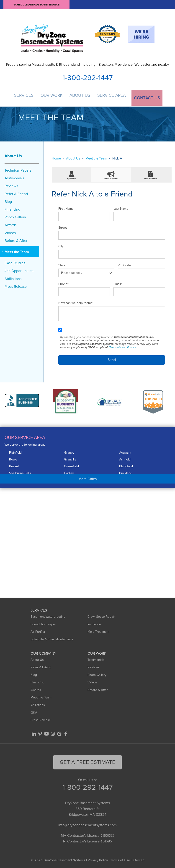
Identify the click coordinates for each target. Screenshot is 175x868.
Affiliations (13, 277)
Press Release (16, 285)
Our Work (51, 97)
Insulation (94, 623)
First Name (67, 208)
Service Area (114, 97)
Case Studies (15, 262)
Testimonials (14, 177)
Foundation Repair (44, 623)
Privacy (132, 346)
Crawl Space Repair (101, 615)
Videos (10, 231)
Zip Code (124, 264)
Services (22, 97)
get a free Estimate (87, 761)
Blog (8, 200)
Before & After (16, 239)
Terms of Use (117, 346)
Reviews (11, 185)
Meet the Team (17, 250)
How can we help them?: (75, 302)
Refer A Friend (16, 192)
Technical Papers (18, 169)
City (61, 245)
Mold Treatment (98, 630)
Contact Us (150, 97)
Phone (63, 283)
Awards (10, 224)
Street (63, 226)
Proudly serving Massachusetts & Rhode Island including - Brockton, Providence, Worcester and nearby (88, 64)
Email (118, 283)
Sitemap (138, 859)
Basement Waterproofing (48, 615)
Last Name (121, 208)
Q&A (34, 711)
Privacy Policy (98, 859)
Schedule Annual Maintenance (36, 5)
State (62, 264)
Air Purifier (38, 630)
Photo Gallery (15, 216)
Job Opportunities (19, 270)
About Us (81, 97)
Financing (12, 208)
